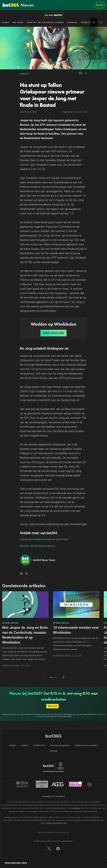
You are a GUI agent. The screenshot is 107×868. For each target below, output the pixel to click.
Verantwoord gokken (60, 745)
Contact (25, 745)
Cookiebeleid (75, 808)
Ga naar (53, 15)
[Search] (101, 22)
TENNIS (24, 74)
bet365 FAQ (39, 745)
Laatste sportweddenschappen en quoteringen (44, 539)
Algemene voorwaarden (86, 745)
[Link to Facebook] (81, 75)
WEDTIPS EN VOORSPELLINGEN (45, 22)
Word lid (99, 5)
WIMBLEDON (10, 623)
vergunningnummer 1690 (56, 823)
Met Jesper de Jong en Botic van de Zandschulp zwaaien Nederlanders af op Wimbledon (25, 635)
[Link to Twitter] (86, 75)
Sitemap (53, 751)
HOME (6, 22)
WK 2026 (18, 22)
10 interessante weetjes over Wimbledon (76, 630)
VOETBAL (72, 22)
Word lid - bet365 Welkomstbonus (37, 546)
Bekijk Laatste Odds (54, 333)
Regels (13, 745)
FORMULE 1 (88, 22)
